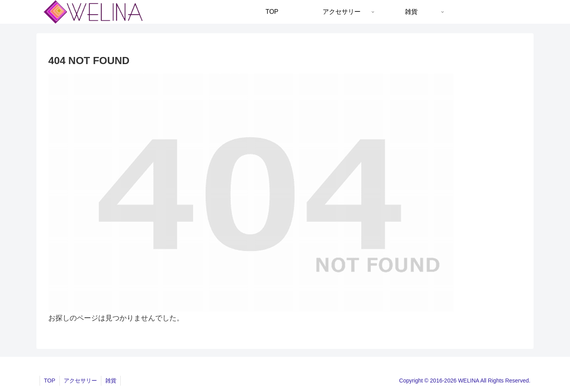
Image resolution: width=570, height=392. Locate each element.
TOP (50, 381)
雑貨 (111, 381)
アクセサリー (80, 381)
